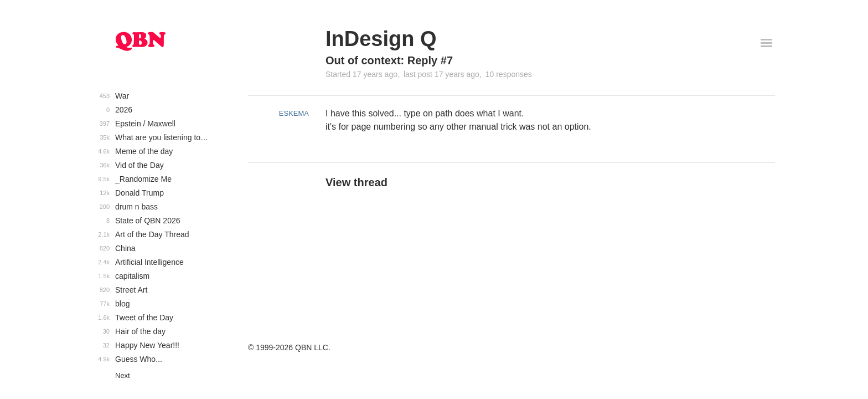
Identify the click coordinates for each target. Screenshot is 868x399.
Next (123, 375)
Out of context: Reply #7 (389, 60)
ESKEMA (294, 113)
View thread (356, 182)
